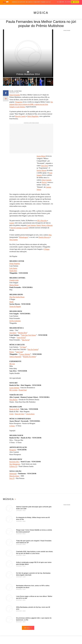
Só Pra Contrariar (15, 321)
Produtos (6, 6)
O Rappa (47, 249)
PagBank (43, 2)
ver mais (28, 628)
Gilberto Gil (13, 466)
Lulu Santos (13, 268)
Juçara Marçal (41, 156)
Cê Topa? (23, 347)
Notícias (14, 6)
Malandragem (24, 237)
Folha (32, 6)
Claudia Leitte (14, 280)
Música (41, 13)
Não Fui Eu (26, 340)
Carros (23, 6)
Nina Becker (13, 400)
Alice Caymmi (46, 180)
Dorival (44, 182)
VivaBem (54, 6)
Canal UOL (63, 6)
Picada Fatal (23, 390)
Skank (11, 302)
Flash (10, 6)
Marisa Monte (14, 285)
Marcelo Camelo (20, 116)
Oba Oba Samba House (17, 297)
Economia (27, 6)
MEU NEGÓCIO (29, 2)
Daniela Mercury (44, 237)
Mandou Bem (23, 333)
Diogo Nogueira (15, 263)
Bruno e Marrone (47, 225)
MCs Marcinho (42, 221)
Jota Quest (13, 333)
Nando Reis (13, 271)
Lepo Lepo (19, 352)
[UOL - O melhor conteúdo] (6, 2)
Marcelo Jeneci (14, 476)
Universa (49, 6)
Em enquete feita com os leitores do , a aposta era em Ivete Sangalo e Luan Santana (31, 104)
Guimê (12, 223)
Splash (45, 6)
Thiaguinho (19, 102)
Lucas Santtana (14, 388)
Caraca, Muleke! (25, 354)
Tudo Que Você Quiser (29, 335)
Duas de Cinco (20, 414)
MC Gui (12, 364)
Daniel (39, 225)
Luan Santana (31, 225)
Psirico (12, 352)
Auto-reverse (21, 337)
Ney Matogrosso (15, 464)
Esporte (36, 6)
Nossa (68, 6)
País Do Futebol (33, 349)
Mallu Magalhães (33, 116)
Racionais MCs (14, 462)
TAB (71, 6)
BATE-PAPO (23, 2)
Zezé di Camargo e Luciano (19, 228)
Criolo (11, 414)
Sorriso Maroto (42, 170)
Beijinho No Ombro (29, 357)
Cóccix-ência (30, 414)
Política (18, 6)
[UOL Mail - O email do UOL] (62, 2)
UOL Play (48, 2)
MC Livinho (13, 390)
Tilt (57, 6)
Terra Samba (13, 240)
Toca (76, 6)
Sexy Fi (12, 478)
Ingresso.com (16, 2)
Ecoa (59, 6)
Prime (73, 6)
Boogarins (13, 450)
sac (58, 2)
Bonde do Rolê (14, 409)
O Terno (12, 426)
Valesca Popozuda (15, 357)
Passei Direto (37, 2)
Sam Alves (45, 166)
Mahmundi (13, 474)
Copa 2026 (40, 6)
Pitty (50, 235)
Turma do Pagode (15, 306)
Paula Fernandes (15, 95)
